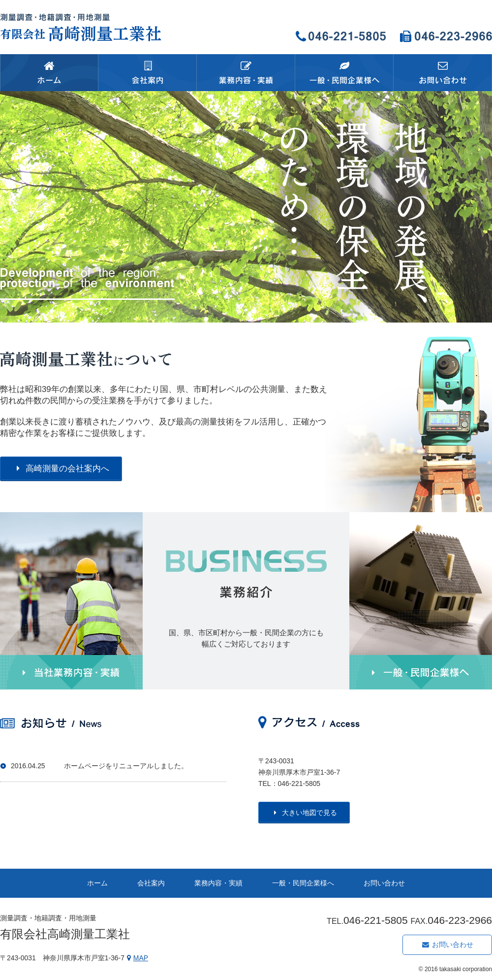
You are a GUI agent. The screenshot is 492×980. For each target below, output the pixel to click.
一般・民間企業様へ (303, 883)
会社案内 (151, 883)
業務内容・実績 (218, 883)
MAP (136, 958)
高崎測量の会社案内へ (61, 469)
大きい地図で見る (304, 813)
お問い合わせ (384, 883)
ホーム (97, 883)
